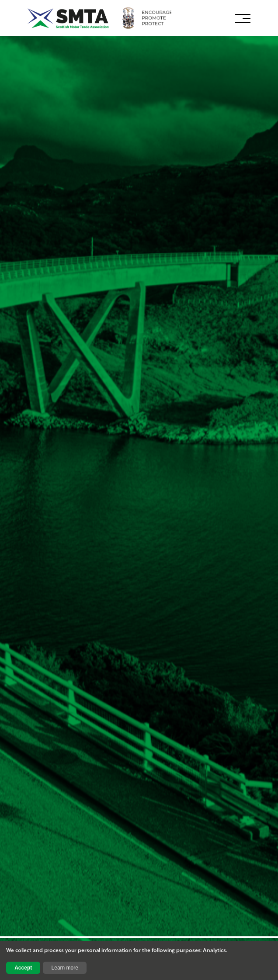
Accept (23, 968)
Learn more (65, 968)
